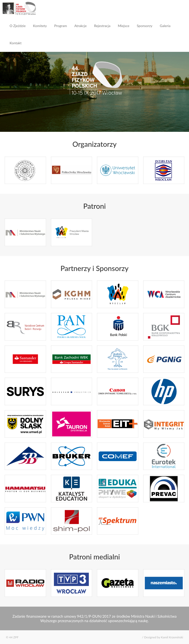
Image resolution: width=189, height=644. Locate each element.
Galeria (165, 26)
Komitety (40, 26)
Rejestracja (102, 26)
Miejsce (124, 26)
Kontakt (16, 43)
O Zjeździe (18, 26)
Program (61, 26)
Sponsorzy (145, 26)
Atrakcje (80, 26)
